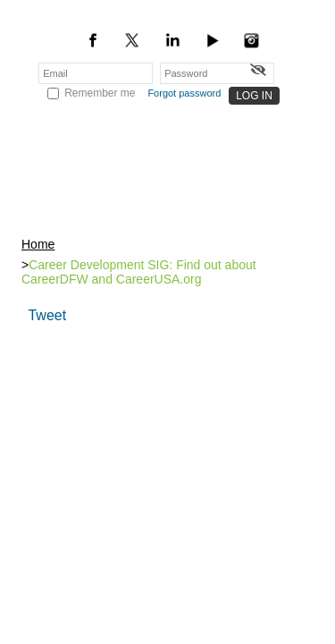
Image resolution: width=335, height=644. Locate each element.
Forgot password (184, 93)
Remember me (100, 93)
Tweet (47, 308)
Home (38, 239)
